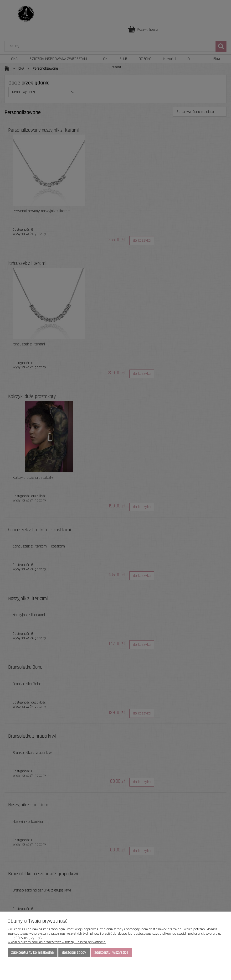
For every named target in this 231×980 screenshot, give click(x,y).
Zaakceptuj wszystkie (111, 953)
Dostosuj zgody (74, 953)
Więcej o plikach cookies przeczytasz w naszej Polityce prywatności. (57, 942)
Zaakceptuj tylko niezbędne (32, 953)
